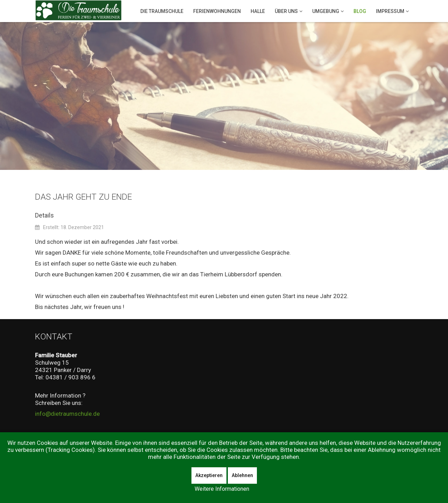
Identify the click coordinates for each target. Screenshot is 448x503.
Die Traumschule (162, 11)
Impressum (390, 11)
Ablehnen (242, 475)
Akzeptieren (209, 475)
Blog (360, 11)
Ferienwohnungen (217, 11)
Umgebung (326, 11)
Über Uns (286, 11)
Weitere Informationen (222, 489)
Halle (258, 11)
